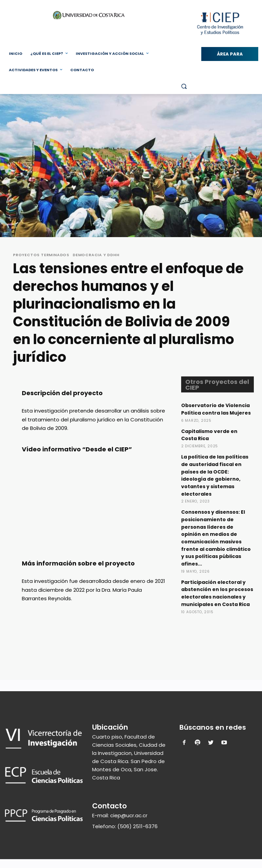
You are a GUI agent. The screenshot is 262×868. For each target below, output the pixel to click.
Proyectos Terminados (41, 255)
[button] (184, 86)
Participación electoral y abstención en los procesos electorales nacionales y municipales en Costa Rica (216, 599)
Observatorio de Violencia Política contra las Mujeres (217, 412)
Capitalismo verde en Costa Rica (211, 441)
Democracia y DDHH (96, 255)
